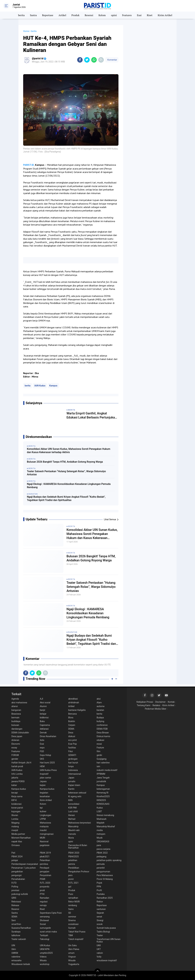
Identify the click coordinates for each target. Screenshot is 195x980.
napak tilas (17, 841)
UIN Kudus (45, 945)
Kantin (71, 789)
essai (99, 744)
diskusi (72, 736)
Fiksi (71, 751)
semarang (45, 917)
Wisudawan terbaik (21, 964)
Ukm (14, 949)
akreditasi (73, 699)
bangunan (16, 710)
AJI (42, 699)
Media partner (18, 834)
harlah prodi (17, 766)
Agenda (15, 699)
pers (70, 875)
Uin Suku (73, 945)
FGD (42, 751)
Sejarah (100, 913)
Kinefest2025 (103, 796)
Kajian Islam (74, 785)
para (99, 845)
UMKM (15, 953)
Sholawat (44, 920)
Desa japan (17, 736)
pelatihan (73, 860)
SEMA (14, 917)
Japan (71, 778)
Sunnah (72, 928)
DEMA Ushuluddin (20, 733)
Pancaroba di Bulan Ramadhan (78, 847)
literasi (72, 815)
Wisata (43, 960)
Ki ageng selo (75, 796)
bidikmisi (44, 718)
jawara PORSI (18, 781)
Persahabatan (18, 879)
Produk (76, 15)
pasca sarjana (104, 849)
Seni (14, 920)
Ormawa (15, 845)
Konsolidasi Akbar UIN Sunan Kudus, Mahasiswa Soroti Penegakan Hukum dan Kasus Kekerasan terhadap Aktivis (69, 451)
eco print (73, 740)
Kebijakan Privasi (145, 702)
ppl (70, 887)
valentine (16, 957)
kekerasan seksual (77, 793)
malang (15, 826)
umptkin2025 (46, 953)
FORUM (15, 755)
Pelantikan (45, 860)
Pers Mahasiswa (105, 875)
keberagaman (103, 789)
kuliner (43, 811)
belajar (43, 714)
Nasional (44, 841)
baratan (73, 632)
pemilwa (44, 864)
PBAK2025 (73, 857)
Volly (99, 957)
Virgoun (72, 957)
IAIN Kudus (40, 386)
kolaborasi (17, 804)
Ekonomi (16, 744)
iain (98, 766)
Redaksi (156, 705)
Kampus (53, 386)
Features (127, 15)
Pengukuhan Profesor (79, 872)
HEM (42, 766)
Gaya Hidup (46, 755)
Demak (43, 733)
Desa (71, 733)
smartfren (16, 924)
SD (70, 913)
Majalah (101, 823)
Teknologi (45, 939)
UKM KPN (45, 949)
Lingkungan (46, 815)
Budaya (100, 718)
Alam (99, 703)
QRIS (14, 898)
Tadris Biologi (103, 932)
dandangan (17, 729)
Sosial (43, 924)
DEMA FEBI (102, 729)
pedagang (102, 857)
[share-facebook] (80, 60)
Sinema (72, 920)
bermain (15, 718)
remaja (43, 905)
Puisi (71, 894)
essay (14, 748)
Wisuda (72, 960)
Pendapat (45, 868)
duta (42, 740)
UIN (13, 945)
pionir (71, 879)
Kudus (100, 808)
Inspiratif (44, 774)
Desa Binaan (103, 733)
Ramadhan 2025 (105, 898)
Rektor (100, 902)
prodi (42, 890)
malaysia (44, 826)
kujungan (16, 811)
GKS (42, 759)
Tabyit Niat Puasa (77, 932)
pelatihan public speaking (109, 860)
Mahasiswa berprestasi (80, 823)
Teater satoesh (19, 939)
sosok (100, 924)
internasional (75, 774)
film (99, 751)
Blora (71, 718)
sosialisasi (73, 924)
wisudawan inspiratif (107, 960)
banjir (43, 710)
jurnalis (72, 781)
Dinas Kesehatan (48, 736)
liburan (15, 815)
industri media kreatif (107, 770)
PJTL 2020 (45, 883)
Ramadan (45, 898)
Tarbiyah (44, 935)
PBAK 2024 (17, 857)
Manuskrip (73, 826)
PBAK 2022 (102, 853)
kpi (41, 808)
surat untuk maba (48, 932)
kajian (43, 785)
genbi (99, 755)
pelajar (15, 860)
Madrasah (102, 819)
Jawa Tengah (103, 778)
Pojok (99, 883)
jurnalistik (101, 781)
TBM (71, 935)
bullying (100, 721)
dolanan (15, 740)
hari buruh (73, 763)
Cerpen (72, 725)
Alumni (43, 706)
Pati (13, 853)
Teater (100, 935)
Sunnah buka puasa (106, 928)
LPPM (43, 819)
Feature (100, 748)
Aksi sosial (45, 703)
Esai (139, 15)
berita (21, 15)
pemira (72, 864)
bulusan (15, 725)
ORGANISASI (103, 841)
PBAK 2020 (74, 853)
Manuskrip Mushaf (106, 826)
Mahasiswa (45, 823)
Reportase (48, 15)
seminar (72, 917)
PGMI (43, 879)
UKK (99, 945)
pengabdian (17, 872)
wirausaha (16, 960)
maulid (43, 830)
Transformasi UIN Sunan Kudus (109, 940)
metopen (101, 834)
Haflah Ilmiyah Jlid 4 (21, 763)
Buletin (72, 721)
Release (15, 905)
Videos (43, 957)
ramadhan (73, 898)
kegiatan (44, 793)
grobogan (73, 759)
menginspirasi (47, 834)
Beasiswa (16, 714)
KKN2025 (101, 800)
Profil (99, 890)
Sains (71, 909)
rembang (73, 905)
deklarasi (44, 729)
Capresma (45, 725)
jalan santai (45, 778)
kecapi (15, 793)
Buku (42, 721)
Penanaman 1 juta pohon (24, 868)
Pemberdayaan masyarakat (25, 864)
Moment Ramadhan (21, 838)
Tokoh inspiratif (76, 939)
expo (42, 748)
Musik (100, 838)
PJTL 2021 (73, 883)
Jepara (43, 781)
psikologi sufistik (20, 894)
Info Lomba (17, 774)
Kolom (102, 15)
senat (99, 917)
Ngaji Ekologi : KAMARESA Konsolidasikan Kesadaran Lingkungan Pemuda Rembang (69, 486)
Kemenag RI (103, 793)
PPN (99, 887)
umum (71, 953)
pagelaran (45, 845)
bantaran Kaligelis (77, 710)
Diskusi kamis (103, 736)
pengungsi (17, 875)
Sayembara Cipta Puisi (51, 913)
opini (114, 15)
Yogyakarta (74, 964)
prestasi (15, 890)
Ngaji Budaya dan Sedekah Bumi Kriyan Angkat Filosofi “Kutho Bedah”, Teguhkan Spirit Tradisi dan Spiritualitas (66, 498)
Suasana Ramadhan (21, 928)
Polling (15, 887)
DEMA (71, 729)
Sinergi (100, 920)
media (100, 830)
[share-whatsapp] (94, 60)
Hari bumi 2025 (47, 763)
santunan (101, 909)
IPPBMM (101, 774)
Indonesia (73, 770)
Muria (71, 838)
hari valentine (103, 763)
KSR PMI (72, 808)
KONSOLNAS (103, 804)
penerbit (101, 868)
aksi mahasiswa (19, 703)
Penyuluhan (46, 875)
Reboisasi (16, 902)
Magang (15, 823)
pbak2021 (45, 857)
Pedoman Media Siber (156, 709)
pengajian (45, 872)
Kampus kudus (19, 789)
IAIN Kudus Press (48, 770)
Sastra (33, 15)
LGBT (99, 811)
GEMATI (72, 755)
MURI (43, 838)
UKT (99, 949)
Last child (73, 811)
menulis (72, 834)
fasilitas (72, 748)
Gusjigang (102, 759)
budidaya (16, 721)
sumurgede (45, 928)
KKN (70, 800)
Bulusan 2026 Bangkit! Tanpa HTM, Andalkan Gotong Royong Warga (65, 462)
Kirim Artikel (165, 15)
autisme (101, 706)
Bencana (72, 714)
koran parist (17, 808)
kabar (14, 785)
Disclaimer (160, 702)
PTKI (42, 894)
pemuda (101, 864)
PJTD (14, 883)
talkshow (16, 935)
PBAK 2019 (45, 853)
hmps (71, 766)
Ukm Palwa (74, 949)
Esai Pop (72, 744)
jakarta (15, 778)
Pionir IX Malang (105, 879)
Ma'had (72, 819)
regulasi (44, 902)
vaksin (100, 953)
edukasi (100, 740)
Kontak (171, 702)
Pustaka (101, 894)
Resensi (89, 15)
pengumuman (103, 872)
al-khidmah (74, 703)
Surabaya (16, 932)
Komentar (112, 60)
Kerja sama (17, 796)
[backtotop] (97, 972)
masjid (15, 830)
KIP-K (14, 800)
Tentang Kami (144, 705)
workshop (45, 964)
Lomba (15, 819)
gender (15, 759)
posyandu (45, 887)
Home (26, 31)
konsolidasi (74, 804)
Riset (150, 15)
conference (102, 725)
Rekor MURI (74, 902)
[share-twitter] (87, 60)
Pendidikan (74, 868)
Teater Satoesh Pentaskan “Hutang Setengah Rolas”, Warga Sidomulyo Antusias (66, 473)
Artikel (62, 15)
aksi (99, 699)
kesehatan (45, 796)
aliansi (15, 706)
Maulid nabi (74, 830)
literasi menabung (105, 815)
